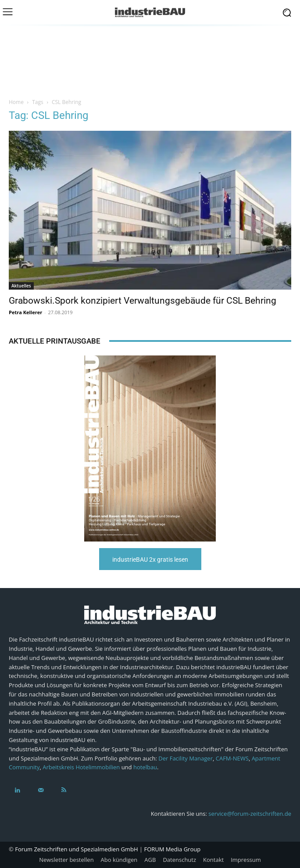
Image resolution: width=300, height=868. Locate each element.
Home (16, 102)
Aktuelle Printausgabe (55, 341)
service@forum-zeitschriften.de (250, 814)
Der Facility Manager (186, 758)
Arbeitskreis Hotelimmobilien (81, 767)
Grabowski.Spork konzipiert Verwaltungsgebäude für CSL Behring (143, 301)
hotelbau (145, 767)
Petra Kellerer (25, 312)
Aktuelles (21, 286)
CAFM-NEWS (232, 758)
